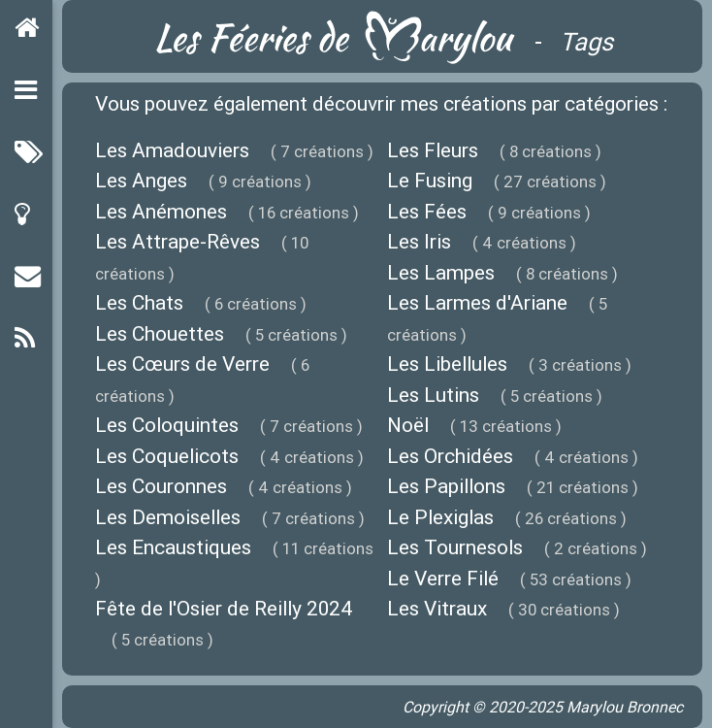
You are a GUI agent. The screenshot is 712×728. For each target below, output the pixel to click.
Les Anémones (161, 212)
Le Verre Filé (443, 579)
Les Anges (141, 181)
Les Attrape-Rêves (178, 242)
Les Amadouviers (172, 150)
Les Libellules (447, 364)
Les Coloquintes (167, 425)
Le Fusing (430, 181)
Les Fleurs (433, 150)
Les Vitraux (437, 609)
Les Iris (419, 242)
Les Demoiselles (168, 517)
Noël (408, 425)
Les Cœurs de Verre (182, 364)
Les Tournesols (455, 547)
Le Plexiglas (440, 517)
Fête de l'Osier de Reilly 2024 (224, 609)
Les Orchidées (450, 456)
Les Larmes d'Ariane (477, 303)
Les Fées (427, 212)
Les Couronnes (161, 486)
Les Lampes (441, 273)
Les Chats (139, 303)
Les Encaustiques (173, 547)
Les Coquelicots (167, 456)
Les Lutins (433, 395)
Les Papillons (446, 486)
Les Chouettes (160, 334)
